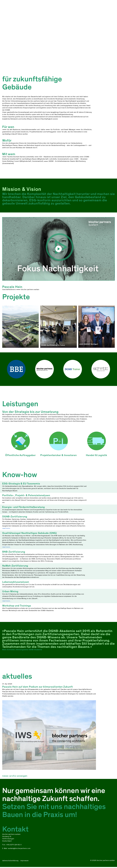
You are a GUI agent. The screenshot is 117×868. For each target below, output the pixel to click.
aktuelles (45, 7)
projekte (15, 7)
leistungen (24, 7)
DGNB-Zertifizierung (15, 517)
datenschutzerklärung (10, 861)
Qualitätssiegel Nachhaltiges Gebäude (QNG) (30, 533)
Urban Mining (10, 591)
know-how (35, 7)
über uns (6, 7)
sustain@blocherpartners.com (19, 848)
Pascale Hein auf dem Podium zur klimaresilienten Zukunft (37, 687)
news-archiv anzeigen (15, 776)
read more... (7, 528)
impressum (25, 861)
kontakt (54, 7)
